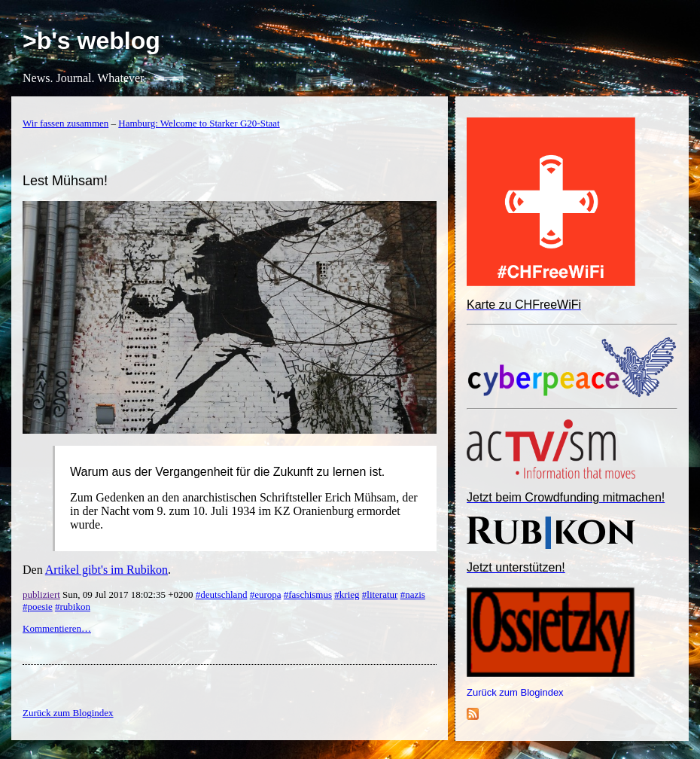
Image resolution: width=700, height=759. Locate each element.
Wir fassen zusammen (65, 123)
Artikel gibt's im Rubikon (107, 570)
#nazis (413, 594)
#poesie (38, 607)
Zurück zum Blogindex (515, 692)
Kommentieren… (57, 628)
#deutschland (222, 594)
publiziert (41, 594)
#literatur (380, 594)
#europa (266, 594)
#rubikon (73, 607)
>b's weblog (91, 41)
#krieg (347, 594)
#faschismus (308, 594)
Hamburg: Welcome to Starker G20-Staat (199, 123)
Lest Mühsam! (65, 181)
